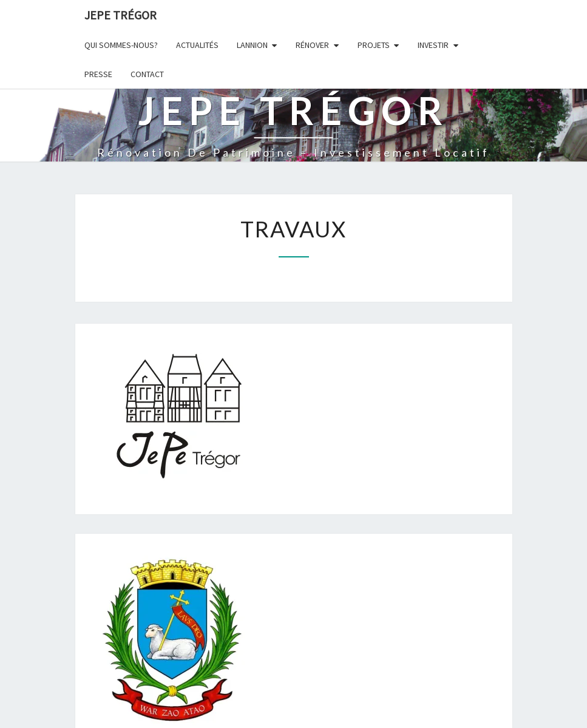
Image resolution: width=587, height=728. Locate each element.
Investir (433, 45)
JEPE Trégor (120, 15)
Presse (98, 74)
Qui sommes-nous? (121, 45)
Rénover (312, 45)
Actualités (197, 45)
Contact (147, 74)
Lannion (252, 45)
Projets (374, 45)
